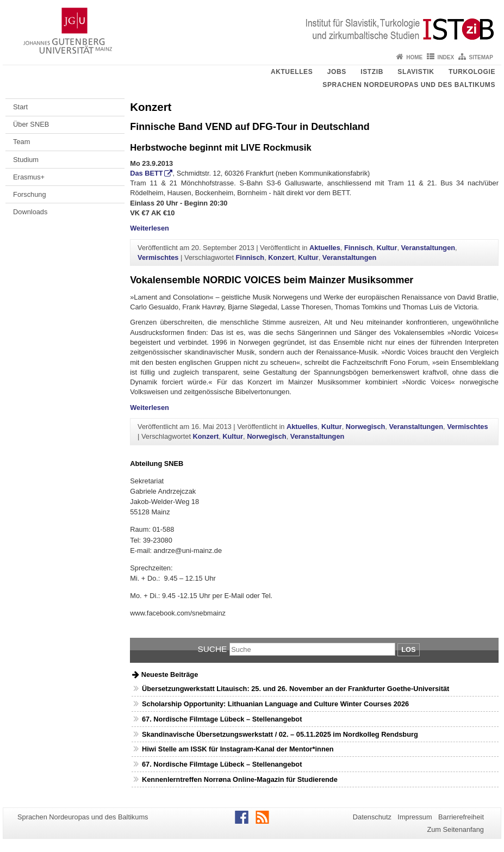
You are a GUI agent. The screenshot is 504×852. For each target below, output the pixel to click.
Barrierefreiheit (461, 817)
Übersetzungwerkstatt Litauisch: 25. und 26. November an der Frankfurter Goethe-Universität (295, 689)
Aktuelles (292, 72)
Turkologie (472, 72)
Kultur (387, 248)
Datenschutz (372, 817)
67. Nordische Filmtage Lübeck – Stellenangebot (222, 719)
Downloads (30, 212)
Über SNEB (31, 124)
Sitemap (481, 57)
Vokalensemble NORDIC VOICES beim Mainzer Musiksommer (272, 280)
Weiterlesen (150, 228)
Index (446, 57)
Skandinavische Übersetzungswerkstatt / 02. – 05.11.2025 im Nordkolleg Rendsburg (280, 734)
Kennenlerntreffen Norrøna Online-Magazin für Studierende (240, 779)
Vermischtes (158, 257)
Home (414, 57)
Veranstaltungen (428, 248)
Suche (212, 649)
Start (20, 107)
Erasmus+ (29, 177)
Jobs (337, 72)
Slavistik (416, 72)
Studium (26, 160)
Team (21, 142)
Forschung (29, 194)
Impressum (415, 817)
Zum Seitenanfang (455, 829)
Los (408, 649)
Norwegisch (366, 427)
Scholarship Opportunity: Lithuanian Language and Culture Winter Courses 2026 (275, 704)
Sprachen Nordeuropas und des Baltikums (409, 85)
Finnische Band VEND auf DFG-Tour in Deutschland (250, 127)
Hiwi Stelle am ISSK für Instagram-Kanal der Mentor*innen (238, 749)
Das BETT (146, 173)
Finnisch (359, 248)
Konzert (281, 257)
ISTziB (372, 72)
